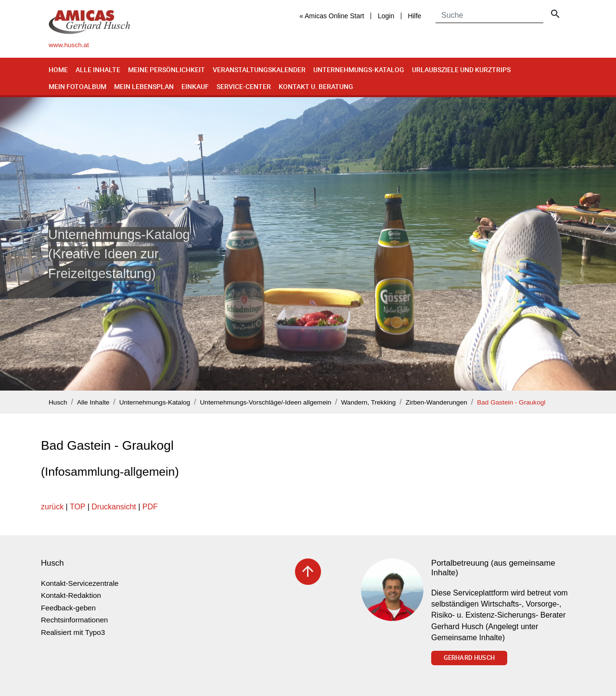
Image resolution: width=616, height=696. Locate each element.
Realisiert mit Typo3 (73, 632)
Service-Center (244, 86)
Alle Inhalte (98, 70)
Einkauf (195, 86)
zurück (52, 507)
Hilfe (414, 16)
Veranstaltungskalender (259, 70)
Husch (58, 402)
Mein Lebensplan (144, 86)
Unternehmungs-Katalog (359, 70)
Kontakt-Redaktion (71, 595)
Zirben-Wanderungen (436, 402)
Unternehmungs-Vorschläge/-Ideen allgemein (266, 402)
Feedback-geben (68, 608)
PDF (150, 507)
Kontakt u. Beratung (316, 86)
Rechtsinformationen (74, 620)
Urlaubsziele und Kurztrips (461, 70)
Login (386, 16)
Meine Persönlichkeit (167, 70)
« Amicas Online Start (332, 16)
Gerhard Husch (469, 658)
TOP (77, 507)
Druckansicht (114, 507)
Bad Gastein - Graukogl (511, 402)
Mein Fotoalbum (77, 86)
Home (58, 70)
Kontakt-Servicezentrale (80, 583)
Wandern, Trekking (369, 402)
